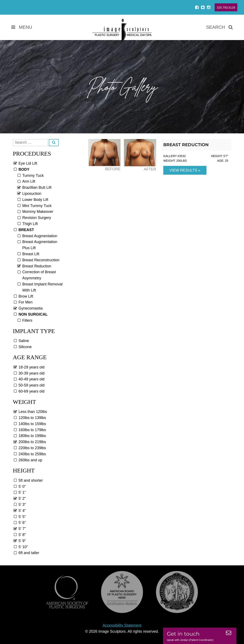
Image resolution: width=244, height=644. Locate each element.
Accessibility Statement (122, 625)
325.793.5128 (226, 8)
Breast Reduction (186, 145)
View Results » (185, 170)
